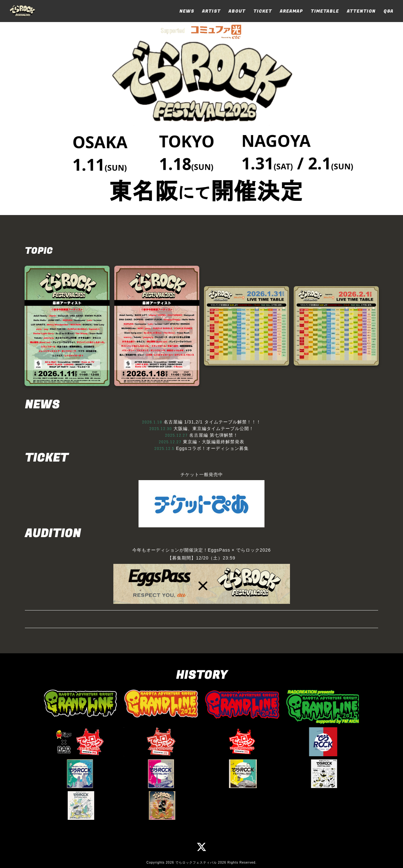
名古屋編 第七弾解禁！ (214, 435)
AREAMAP (291, 11)
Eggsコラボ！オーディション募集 (212, 448)
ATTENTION (361, 11)
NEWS (187, 11)
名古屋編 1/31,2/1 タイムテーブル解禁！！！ (212, 422)
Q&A (389, 11)
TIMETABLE (325, 11)
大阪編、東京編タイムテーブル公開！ (214, 428)
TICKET (263, 11)
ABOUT (237, 11)
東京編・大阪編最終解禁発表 (214, 442)
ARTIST (211, 11)
